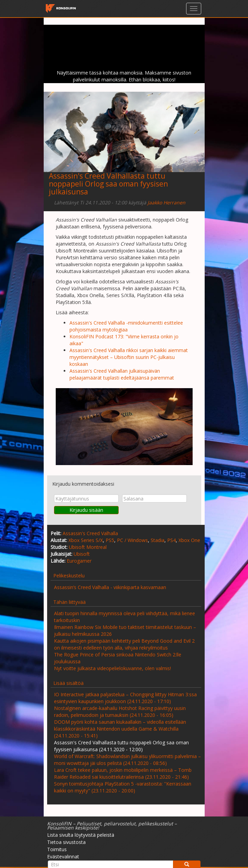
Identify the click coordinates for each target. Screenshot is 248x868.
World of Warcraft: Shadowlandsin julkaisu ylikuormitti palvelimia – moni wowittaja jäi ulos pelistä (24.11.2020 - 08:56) (127, 760)
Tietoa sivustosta (66, 842)
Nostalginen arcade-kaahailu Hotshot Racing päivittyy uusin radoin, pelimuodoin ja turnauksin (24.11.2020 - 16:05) (120, 712)
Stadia (158, 540)
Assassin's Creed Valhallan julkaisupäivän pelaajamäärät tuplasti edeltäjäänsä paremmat (122, 374)
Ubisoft (82, 554)
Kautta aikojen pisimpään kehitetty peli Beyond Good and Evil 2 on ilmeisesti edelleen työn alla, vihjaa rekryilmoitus (124, 644)
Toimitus (57, 849)
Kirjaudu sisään (86, 510)
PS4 (171, 540)
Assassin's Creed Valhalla (90, 533)
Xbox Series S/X (86, 540)
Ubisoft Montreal (88, 547)
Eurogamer (79, 561)
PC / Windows (132, 540)
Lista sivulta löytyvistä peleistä (81, 835)
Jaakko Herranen (166, 202)
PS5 (110, 540)
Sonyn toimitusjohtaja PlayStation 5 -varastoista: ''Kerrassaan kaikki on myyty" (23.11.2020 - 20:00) (123, 787)
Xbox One (189, 540)
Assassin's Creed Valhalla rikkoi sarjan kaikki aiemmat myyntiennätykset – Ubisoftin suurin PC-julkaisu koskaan (129, 357)
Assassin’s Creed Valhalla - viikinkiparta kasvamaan (110, 587)
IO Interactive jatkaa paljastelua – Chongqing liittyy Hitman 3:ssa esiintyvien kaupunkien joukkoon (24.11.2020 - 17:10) (125, 698)
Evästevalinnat (63, 856)
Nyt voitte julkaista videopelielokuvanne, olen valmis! (112, 668)
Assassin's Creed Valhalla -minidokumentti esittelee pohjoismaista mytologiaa (126, 326)
